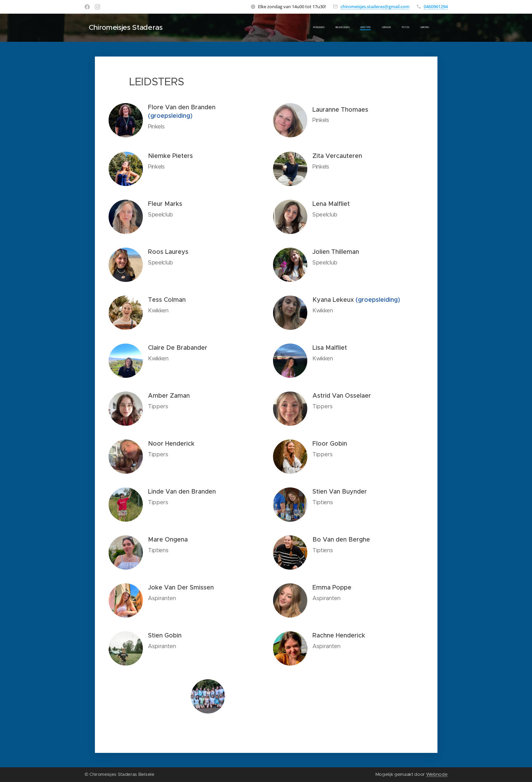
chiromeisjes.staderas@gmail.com (375, 7)
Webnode (437, 774)
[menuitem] (351, 28)
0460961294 (436, 7)
